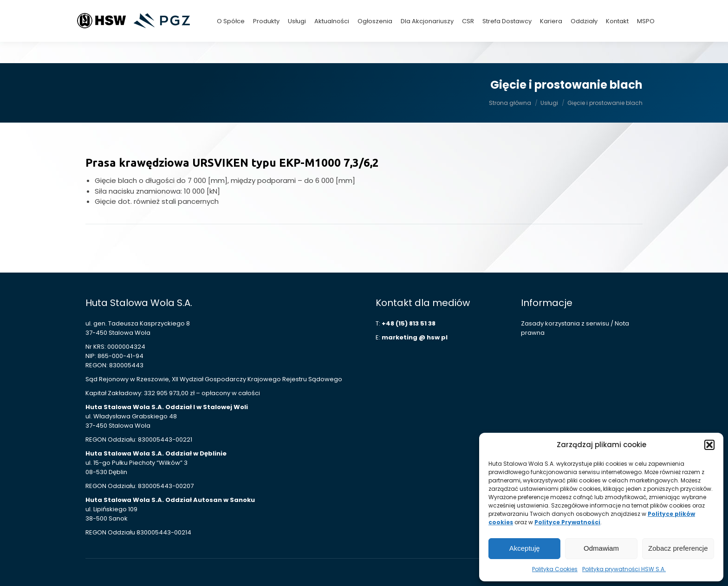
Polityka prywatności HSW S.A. (624, 569)
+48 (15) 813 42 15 (572, 11)
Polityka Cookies (555, 569)
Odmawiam (601, 548)
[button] (709, 445)
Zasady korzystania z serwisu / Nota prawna (575, 328)
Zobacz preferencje (678, 548)
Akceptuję (525, 548)
